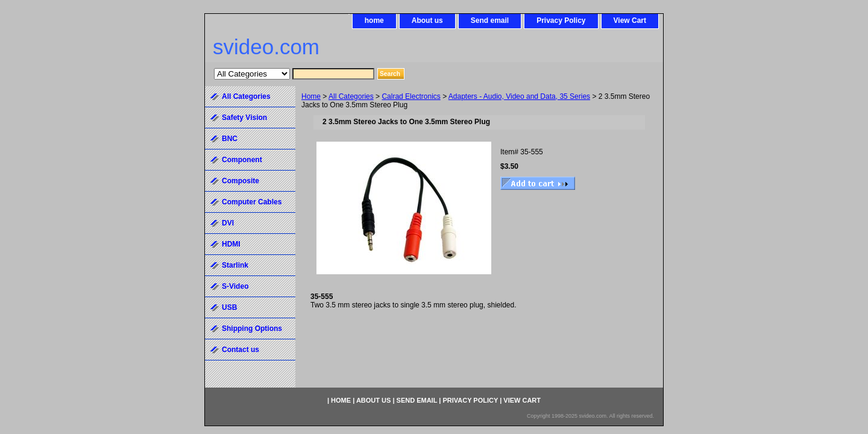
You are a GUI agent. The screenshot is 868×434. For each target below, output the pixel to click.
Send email (490, 20)
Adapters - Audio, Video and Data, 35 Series (519, 96)
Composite (241, 181)
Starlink (235, 265)
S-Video (235, 286)
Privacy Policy (561, 20)
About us (427, 20)
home (374, 20)
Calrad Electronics (411, 96)
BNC (230, 139)
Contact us (241, 350)
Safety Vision (244, 118)
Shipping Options (252, 329)
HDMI (231, 244)
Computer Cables (252, 202)
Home (311, 96)
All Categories (351, 96)
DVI (228, 223)
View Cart (630, 20)
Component (242, 160)
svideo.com (266, 47)
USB (229, 307)
